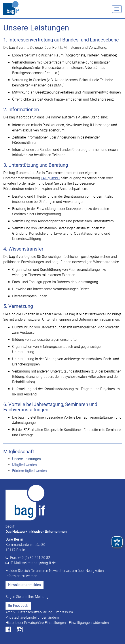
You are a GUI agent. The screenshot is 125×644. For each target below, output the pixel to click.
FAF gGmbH (50, 178)
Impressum (64, 612)
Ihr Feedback (18, 606)
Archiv (10, 612)
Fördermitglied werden (29, 471)
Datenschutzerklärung (35, 612)
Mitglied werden (25, 465)
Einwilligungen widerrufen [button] (89, 623)
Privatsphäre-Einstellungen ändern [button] (32, 617)
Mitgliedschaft (19, 452)
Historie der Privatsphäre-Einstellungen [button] (36, 623)
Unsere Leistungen (27, 459)
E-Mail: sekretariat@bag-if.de (33, 563)
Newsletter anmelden (25, 585)
